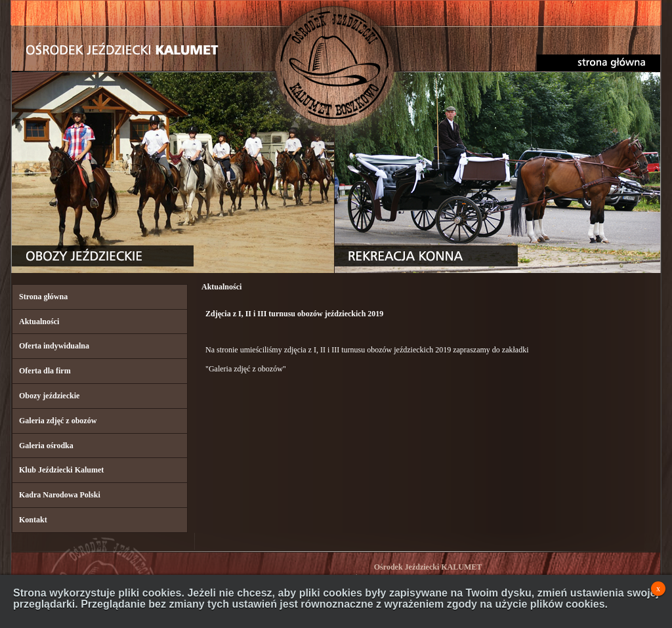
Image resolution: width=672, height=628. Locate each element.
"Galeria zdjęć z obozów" (246, 369)
